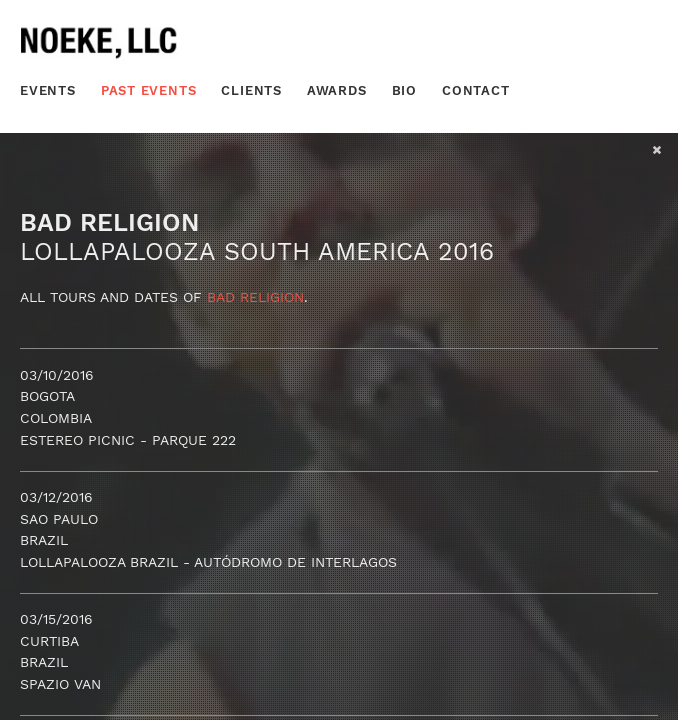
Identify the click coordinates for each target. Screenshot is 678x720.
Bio (404, 90)
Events (48, 90)
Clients (251, 90)
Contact (476, 90)
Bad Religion (255, 297)
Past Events (149, 90)
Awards (337, 90)
